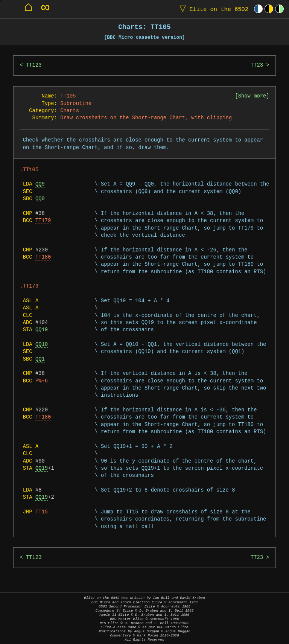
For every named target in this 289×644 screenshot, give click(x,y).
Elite (212, 9)
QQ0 (40, 199)
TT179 (43, 221)
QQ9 (40, 184)
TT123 (34, 65)
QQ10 (42, 345)
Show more (252, 96)
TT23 (257, 65)
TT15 (42, 512)
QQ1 (40, 359)
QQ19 (42, 330)
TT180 (43, 257)
